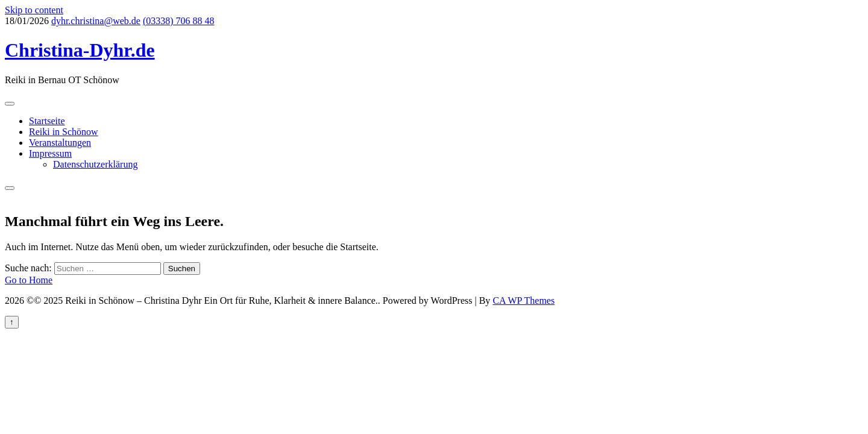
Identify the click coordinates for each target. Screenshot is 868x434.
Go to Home (29, 280)
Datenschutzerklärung (95, 164)
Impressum (50, 153)
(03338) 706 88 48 (179, 21)
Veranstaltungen (60, 143)
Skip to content (34, 10)
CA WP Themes (524, 300)
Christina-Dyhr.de (80, 50)
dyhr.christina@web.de (96, 21)
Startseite (47, 121)
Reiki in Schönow (64, 132)
